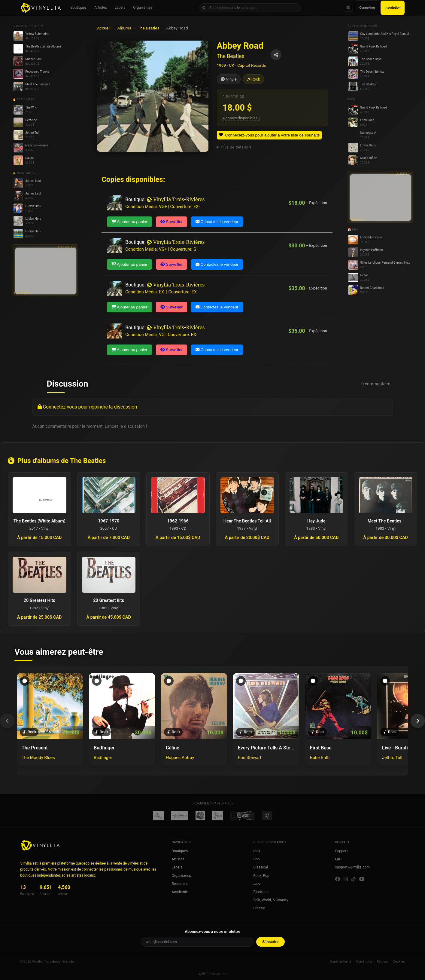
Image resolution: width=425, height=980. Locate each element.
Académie (180, 892)
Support (342, 851)
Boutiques (79, 8)
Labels (120, 8)
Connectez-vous (60, 407)
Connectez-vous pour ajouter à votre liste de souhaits (269, 135)
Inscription (393, 8)
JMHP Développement (213, 974)
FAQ (338, 859)
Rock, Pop (261, 876)
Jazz (257, 884)
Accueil (104, 28)
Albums (124, 28)
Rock (253, 79)
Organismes (143, 8)
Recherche (180, 884)
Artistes (101, 8)
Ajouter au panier (129, 222)
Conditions (364, 962)
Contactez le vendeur (217, 222)
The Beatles (149, 28)
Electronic (261, 892)
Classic (259, 908)
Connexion (367, 8)
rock (257, 851)
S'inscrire (270, 942)
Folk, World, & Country (271, 900)
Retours (382, 962)
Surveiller (172, 222)
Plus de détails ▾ (236, 147)
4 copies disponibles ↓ (241, 118)
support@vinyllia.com (352, 867)
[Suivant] (418, 721)
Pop (257, 859)
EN (348, 8)
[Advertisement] (46, 271)
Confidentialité (341, 962)
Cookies (399, 962)
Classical (261, 867)
